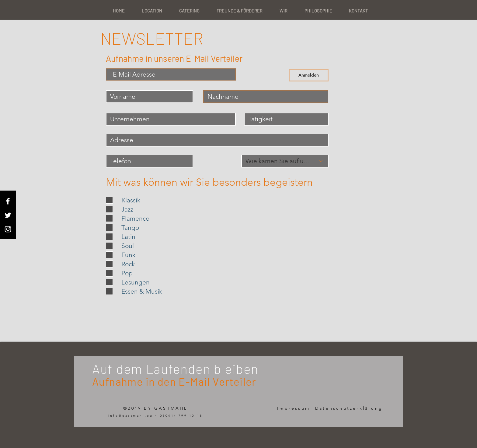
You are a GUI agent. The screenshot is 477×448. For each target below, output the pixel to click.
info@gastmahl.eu (131, 416)
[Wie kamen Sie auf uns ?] (285, 161)
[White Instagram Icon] (8, 229)
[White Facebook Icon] (8, 201)
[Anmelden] (309, 75)
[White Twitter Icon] (8, 215)
